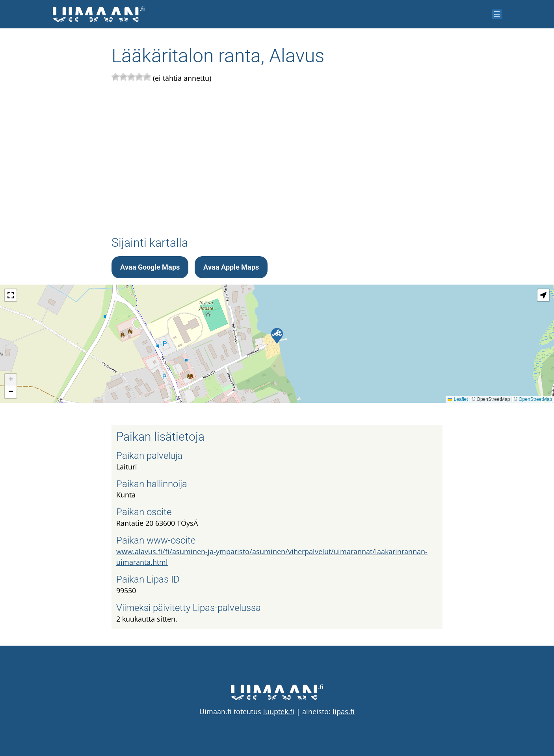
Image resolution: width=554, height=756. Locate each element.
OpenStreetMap (535, 399)
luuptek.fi (279, 711)
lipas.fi (344, 711)
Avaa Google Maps (150, 267)
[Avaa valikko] (497, 14)
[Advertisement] (277, 158)
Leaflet (458, 399)
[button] (277, 336)
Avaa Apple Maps (231, 267)
